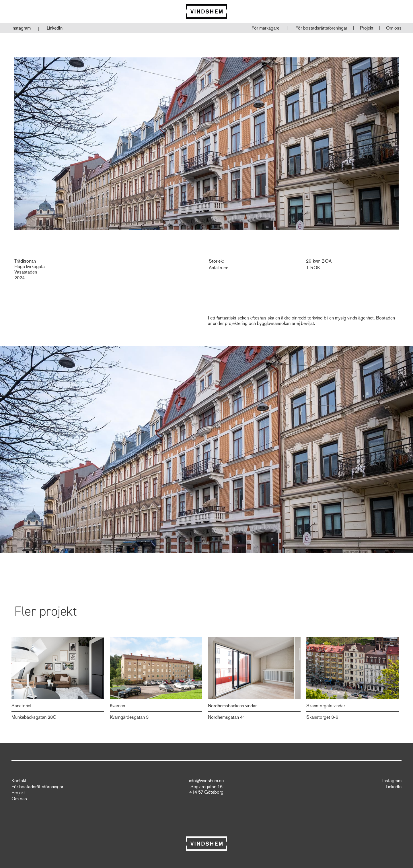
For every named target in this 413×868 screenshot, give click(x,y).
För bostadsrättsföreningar (321, 28)
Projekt (367, 28)
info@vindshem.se (206, 781)
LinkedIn (55, 28)
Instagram (21, 28)
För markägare (265, 28)
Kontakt (19, 781)
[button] (321, 28)
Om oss (394, 28)
